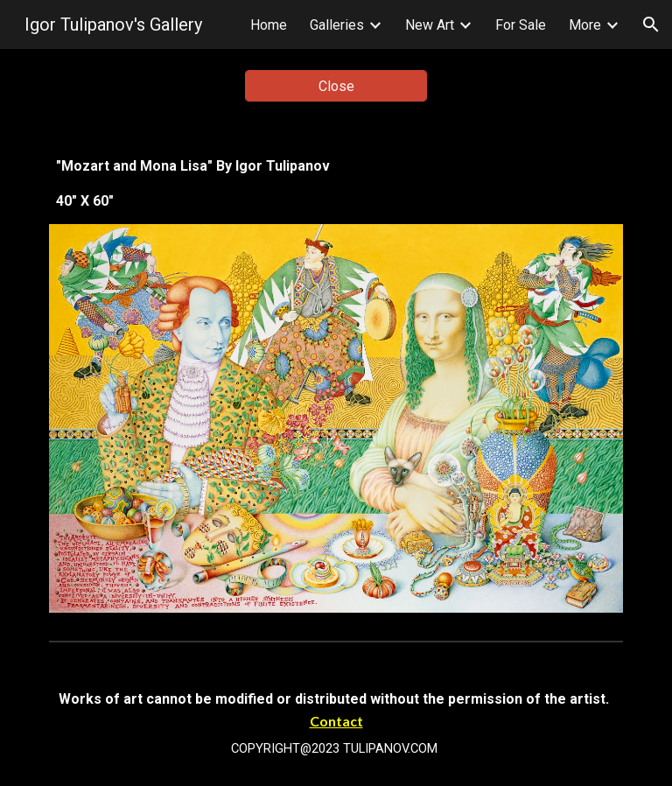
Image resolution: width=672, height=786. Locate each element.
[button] (651, 25)
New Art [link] (430, 25)
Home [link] (269, 25)
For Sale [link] (521, 25)
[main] (336, 184)
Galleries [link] (337, 25)
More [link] (585, 25)
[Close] (336, 86)
